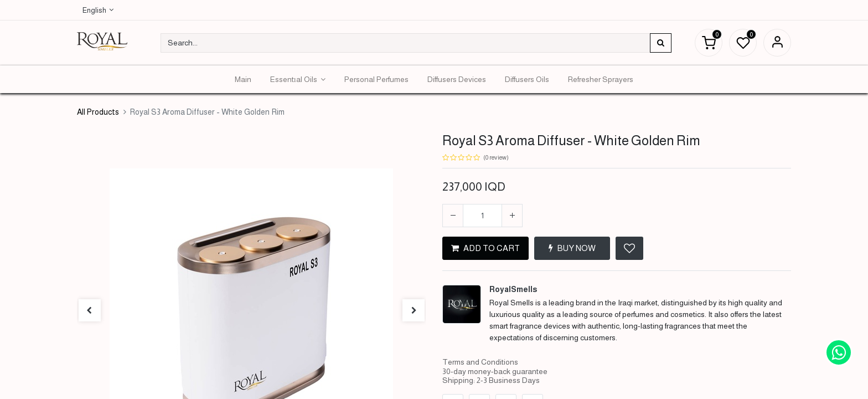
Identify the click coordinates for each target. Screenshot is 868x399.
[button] (629, 248)
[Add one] (512, 216)
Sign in (777, 43)
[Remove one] (453, 216)
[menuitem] (243, 79)
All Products (98, 112)
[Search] (661, 43)
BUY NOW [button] (572, 248)
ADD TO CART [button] (485, 248)
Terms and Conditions (480, 362)
